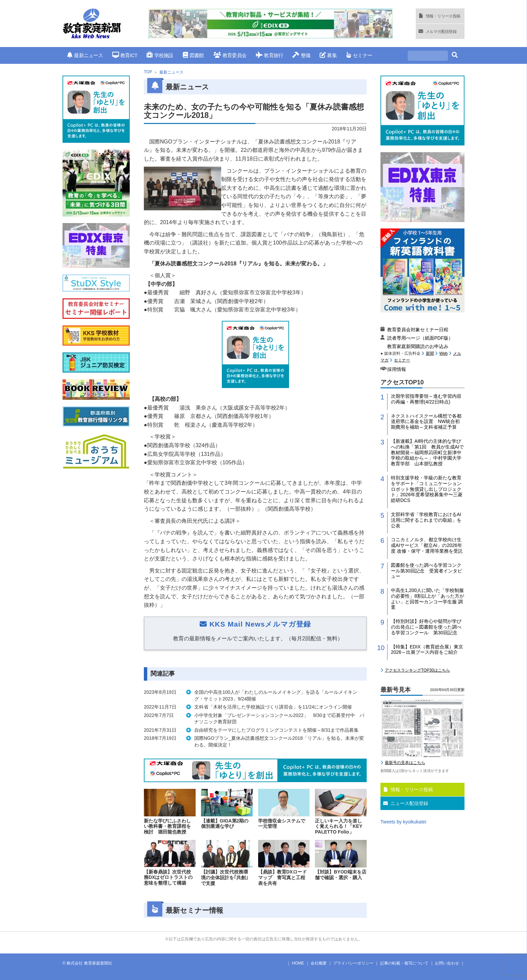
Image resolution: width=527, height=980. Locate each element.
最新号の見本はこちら (405, 763)
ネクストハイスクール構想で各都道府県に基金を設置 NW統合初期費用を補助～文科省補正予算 (426, 422)
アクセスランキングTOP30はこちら (417, 670)
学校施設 (160, 55)
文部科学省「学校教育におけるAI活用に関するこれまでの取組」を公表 (426, 520)
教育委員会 (230, 55)
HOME (298, 963)
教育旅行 (269, 55)
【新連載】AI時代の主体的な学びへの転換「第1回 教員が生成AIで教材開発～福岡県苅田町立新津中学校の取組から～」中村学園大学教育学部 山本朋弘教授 (427, 452)
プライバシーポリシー (353, 963)
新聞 (430, 353)
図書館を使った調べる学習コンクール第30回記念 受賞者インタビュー (427, 571)
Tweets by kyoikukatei (403, 822)
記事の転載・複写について (404, 963)
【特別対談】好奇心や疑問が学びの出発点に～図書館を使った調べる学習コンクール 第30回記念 (426, 627)
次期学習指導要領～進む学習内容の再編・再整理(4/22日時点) (426, 399)
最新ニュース (85, 55)
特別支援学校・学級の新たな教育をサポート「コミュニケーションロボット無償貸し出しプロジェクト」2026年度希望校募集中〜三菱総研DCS (427, 489)
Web (443, 353)
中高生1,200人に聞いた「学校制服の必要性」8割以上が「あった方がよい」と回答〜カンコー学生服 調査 (428, 599)
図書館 (193, 55)
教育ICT (125, 55)
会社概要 (319, 963)
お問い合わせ (447, 963)
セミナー (359, 55)
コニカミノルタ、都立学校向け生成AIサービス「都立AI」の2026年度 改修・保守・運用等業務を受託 (427, 545)
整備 (301, 55)
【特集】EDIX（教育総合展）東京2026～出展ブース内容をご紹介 (427, 650)
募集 (328, 55)
